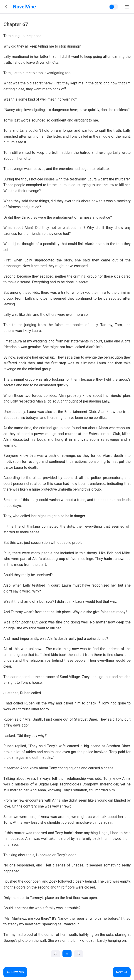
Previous (15, 972)
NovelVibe (24, 7)
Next (122, 972)
